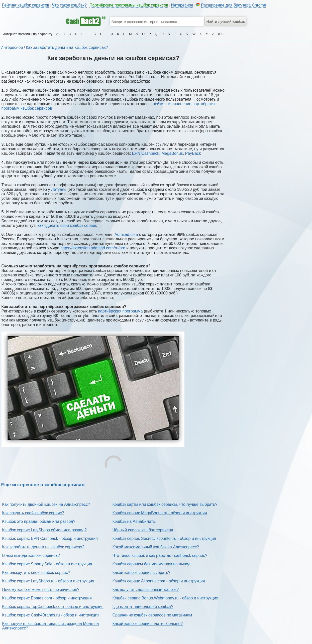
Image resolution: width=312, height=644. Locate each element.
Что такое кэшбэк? (69, 5)
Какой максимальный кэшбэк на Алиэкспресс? (156, 547)
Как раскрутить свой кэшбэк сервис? (36, 573)
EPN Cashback (146, 153)
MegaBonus (172, 153)
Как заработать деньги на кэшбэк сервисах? (67, 47)
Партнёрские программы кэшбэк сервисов (129, 5)
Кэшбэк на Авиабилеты (134, 521)
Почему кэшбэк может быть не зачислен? (41, 590)
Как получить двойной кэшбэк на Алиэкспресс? (46, 504)
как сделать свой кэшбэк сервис (67, 225)
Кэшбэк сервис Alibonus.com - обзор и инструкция (159, 581)
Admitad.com (126, 234)
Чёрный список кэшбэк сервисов (143, 530)
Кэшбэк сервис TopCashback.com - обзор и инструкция (53, 607)
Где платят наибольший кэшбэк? (143, 607)
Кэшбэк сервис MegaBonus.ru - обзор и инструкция (160, 513)
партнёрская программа (120, 311)
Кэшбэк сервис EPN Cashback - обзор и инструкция (50, 538)
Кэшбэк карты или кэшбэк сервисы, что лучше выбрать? (165, 504)
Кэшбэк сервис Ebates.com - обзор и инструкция (47, 598)
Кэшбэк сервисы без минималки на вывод (151, 564)
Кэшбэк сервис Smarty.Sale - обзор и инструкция (47, 564)
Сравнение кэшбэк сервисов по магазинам (152, 615)
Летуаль (59, 189)
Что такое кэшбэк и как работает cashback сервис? (160, 555)
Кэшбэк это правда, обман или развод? (39, 521)
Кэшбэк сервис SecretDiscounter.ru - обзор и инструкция (164, 538)
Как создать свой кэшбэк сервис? (33, 513)
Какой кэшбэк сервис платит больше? (148, 624)
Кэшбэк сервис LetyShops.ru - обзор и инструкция (48, 581)
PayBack (193, 153)
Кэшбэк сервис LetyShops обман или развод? (44, 530)
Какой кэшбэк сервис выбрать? (141, 573)
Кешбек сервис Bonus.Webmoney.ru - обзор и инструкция (165, 598)
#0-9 (221, 34)
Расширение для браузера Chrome (234, 5)
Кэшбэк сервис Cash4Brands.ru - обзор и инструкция (51, 615)
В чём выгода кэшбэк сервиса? (31, 555)
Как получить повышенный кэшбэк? (146, 590)
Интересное (182, 5)
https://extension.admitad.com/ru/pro (93, 248)
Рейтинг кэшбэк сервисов (26, 5)
